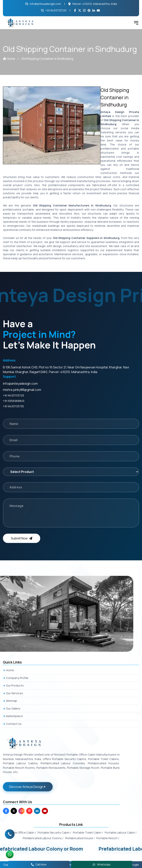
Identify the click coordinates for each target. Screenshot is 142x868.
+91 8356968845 (14, 401)
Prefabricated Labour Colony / (43, 838)
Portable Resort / (108, 838)
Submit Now (22, 538)
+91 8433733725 (54, 10)
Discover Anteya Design (28, 787)
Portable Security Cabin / (54, 832)
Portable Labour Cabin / (121, 832)
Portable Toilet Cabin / (88, 832)
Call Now (39, 864)
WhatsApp (102, 864)
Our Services (13, 693)
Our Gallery (12, 708)
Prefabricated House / (80, 838)
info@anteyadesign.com (43, 4)
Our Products (13, 685)
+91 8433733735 (13, 406)
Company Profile (16, 678)
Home (9, 59)
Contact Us (12, 724)
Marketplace (13, 716)
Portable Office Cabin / (21, 832)
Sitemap (10, 701)
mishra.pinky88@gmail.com (22, 390)
